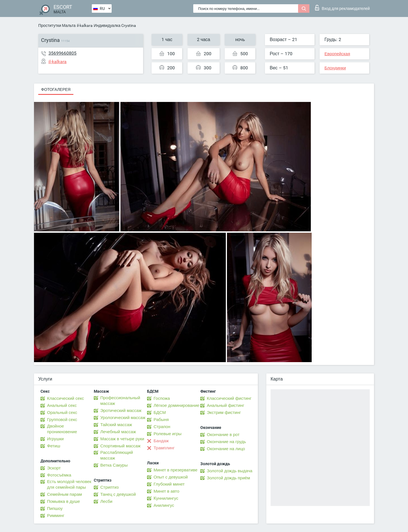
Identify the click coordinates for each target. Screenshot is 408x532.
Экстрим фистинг (224, 413)
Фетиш (54, 446)
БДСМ (160, 413)
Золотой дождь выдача (230, 471)
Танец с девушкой (118, 494)
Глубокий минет (169, 484)
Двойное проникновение (62, 429)
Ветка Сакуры (114, 465)
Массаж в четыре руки (122, 439)
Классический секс (65, 398)
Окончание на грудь (226, 442)
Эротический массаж (121, 411)
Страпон (162, 427)
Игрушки (55, 439)
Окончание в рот (223, 435)
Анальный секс (62, 405)
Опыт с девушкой (171, 477)
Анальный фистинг (226, 405)
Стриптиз (110, 487)
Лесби (106, 501)
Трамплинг (164, 448)
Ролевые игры (168, 434)
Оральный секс (62, 413)
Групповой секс (62, 420)
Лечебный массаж (118, 432)
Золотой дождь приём (228, 478)
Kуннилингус (166, 498)
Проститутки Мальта (57, 25)
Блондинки (335, 68)
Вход (342, 8)
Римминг (56, 516)
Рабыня (161, 420)
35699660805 (62, 53)
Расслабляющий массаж (117, 455)
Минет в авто (166, 491)
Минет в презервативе (176, 470)
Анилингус (164, 505)
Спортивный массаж (120, 446)
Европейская (337, 54)
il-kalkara (85, 25)
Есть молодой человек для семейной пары (69, 484)
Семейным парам (64, 494)
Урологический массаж (123, 418)
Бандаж (161, 441)
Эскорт (54, 468)
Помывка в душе (63, 501)
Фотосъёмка (59, 475)
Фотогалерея (56, 89)
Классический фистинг (229, 398)
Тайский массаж (116, 425)
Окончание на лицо (226, 449)
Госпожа (162, 398)
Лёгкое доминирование (176, 405)
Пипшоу (55, 509)
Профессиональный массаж (120, 401)
